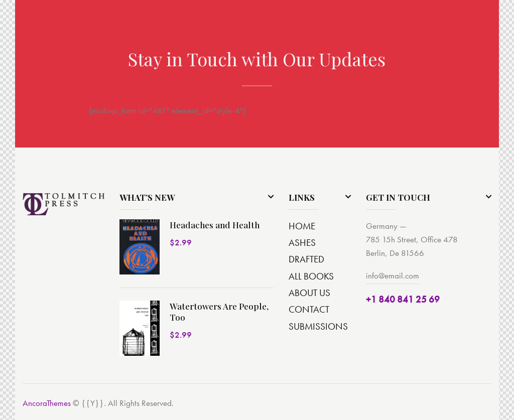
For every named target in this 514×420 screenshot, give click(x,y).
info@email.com (393, 275)
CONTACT (309, 309)
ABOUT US (309, 293)
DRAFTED (306, 259)
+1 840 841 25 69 (403, 299)
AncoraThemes (47, 403)
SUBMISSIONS (318, 326)
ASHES (302, 243)
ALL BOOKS (311, 276)
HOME (302, 226)
